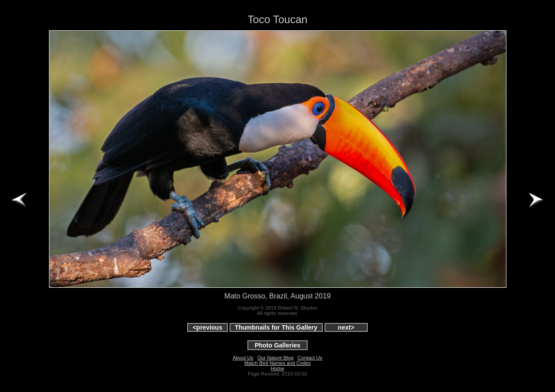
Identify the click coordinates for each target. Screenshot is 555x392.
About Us (243, 358)
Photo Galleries (277, 345)
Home (278, 368)
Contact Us (310, 358)
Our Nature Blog (275, 358)
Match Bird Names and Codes (277, 363)
